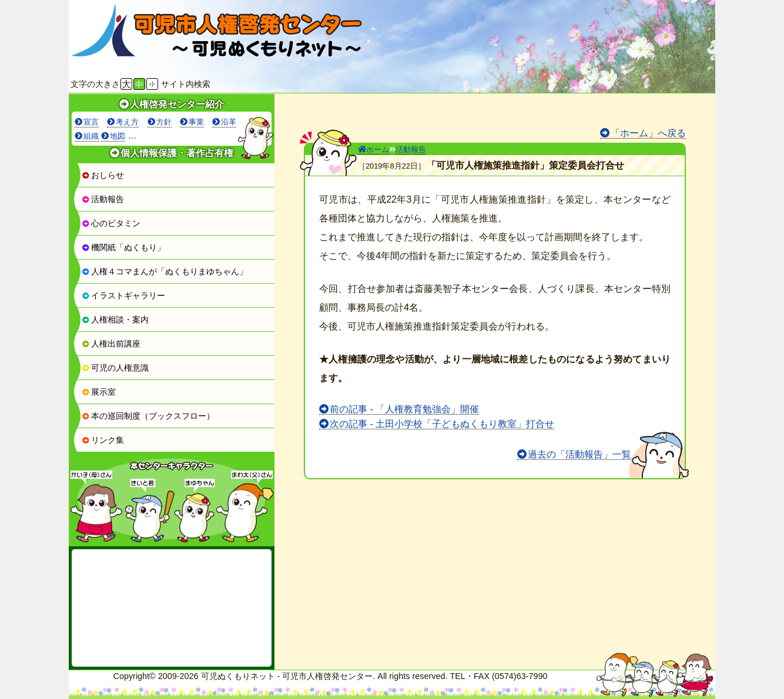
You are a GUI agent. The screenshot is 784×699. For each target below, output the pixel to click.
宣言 (91, 122)
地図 (118, 136)
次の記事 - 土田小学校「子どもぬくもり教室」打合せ (442, 424)
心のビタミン (111, 223)
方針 (164, 122)
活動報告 (103, 199)
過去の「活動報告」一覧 (579, 454)
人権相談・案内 (115, 320)
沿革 (229, 122)
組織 (91, 136)
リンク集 (103, 440)
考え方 (127, 122)
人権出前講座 (111, 344)
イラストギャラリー (123, 295)
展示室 (99, 392)
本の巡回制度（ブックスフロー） (148, 416)
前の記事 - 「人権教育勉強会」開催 (404, 409)
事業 (196, 122)
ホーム (373, 149)
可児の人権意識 (115, 368)
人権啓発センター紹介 (177, 104)
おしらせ (103, 175)
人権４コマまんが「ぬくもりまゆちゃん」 (165, 271)
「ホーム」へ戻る (648, 133)
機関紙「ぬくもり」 (123, 247)
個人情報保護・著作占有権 (177, 153)
